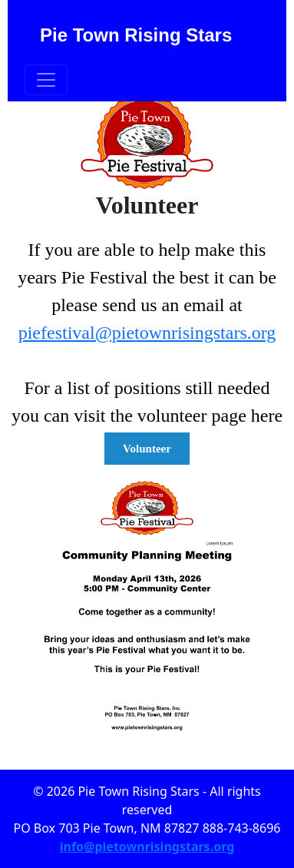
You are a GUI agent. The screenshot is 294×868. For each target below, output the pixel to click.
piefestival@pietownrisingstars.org (147, 333)
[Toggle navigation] (46, 80)
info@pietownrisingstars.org (147, 846)
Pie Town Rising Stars (136, 35)
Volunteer (147, 449)
